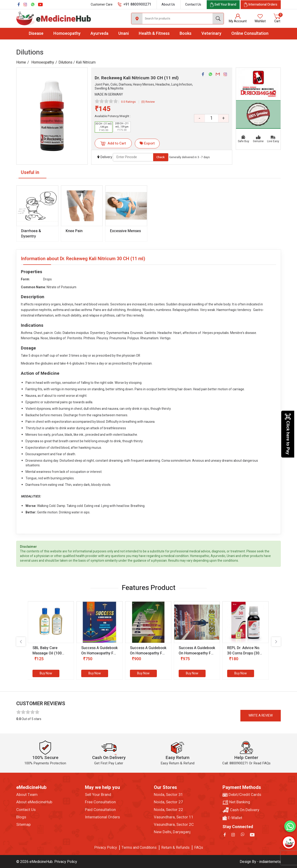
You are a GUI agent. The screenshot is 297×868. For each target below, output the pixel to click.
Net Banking (236, 802)
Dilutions (65, 62)
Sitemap (23, 825)
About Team (27, 795)
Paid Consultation (100, 810)
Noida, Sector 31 (168, 795)
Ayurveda (99, 34)
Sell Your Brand (98, 795)
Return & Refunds (175, 848)
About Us (168, 5)
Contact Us (193, 5)
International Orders (102, 817)
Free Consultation (100, 802)
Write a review (261, 716)
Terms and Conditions (139, 848)
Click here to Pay (288, 434)
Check (161, 157)
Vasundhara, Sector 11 (174, 817)
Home (21, 62)
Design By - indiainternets (260, 862)
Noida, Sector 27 (168, 802)
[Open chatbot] (289, 842)
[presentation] (21, 642)
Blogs (21, 817)
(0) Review (148, 102)
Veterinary (211, 34)
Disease (36, 34)
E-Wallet (232, 818)
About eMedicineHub (34, 802)
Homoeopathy (67, 34)
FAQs (199, 848)
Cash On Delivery (241, 810)
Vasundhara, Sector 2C (174, 825)
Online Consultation (250, 34)
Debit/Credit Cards (242, 795)
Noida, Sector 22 (168, 810)
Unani (124, 34)
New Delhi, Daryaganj (172, 832)
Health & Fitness (154, 34)
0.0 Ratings (128, 102)
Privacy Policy (106, 848)
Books (186, 34)
